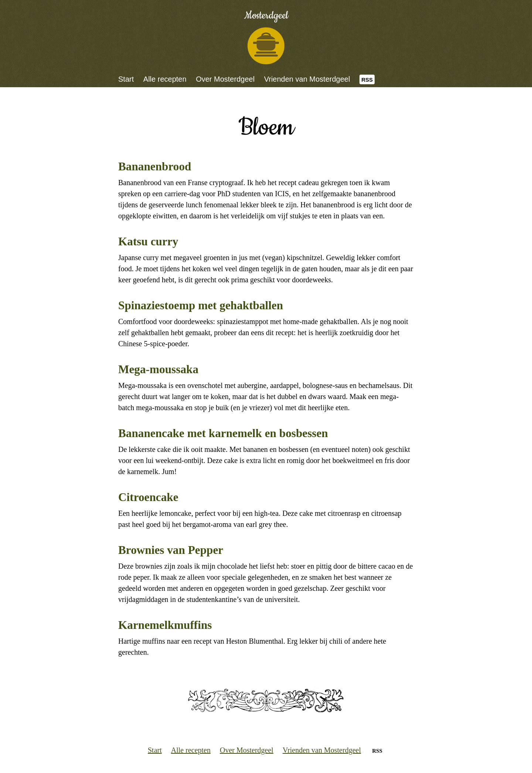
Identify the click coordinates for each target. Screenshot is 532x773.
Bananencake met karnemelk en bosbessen (223, 433)
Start (126, 79)
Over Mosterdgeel (225, 79)
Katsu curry (148, 241)
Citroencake (148, 497)
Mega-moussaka (158, 369)
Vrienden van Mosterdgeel (307, 79)
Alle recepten (165, 79)
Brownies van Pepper (171, 550)
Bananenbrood (155, 166)
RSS (367, 80)
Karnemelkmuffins (165, 625)
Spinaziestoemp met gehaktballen (201, 305)
